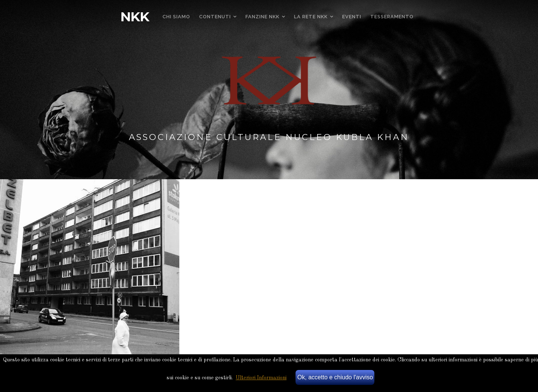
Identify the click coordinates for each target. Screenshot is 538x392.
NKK (135, 17)
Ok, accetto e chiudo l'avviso (335, 377)
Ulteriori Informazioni (261, 378)
